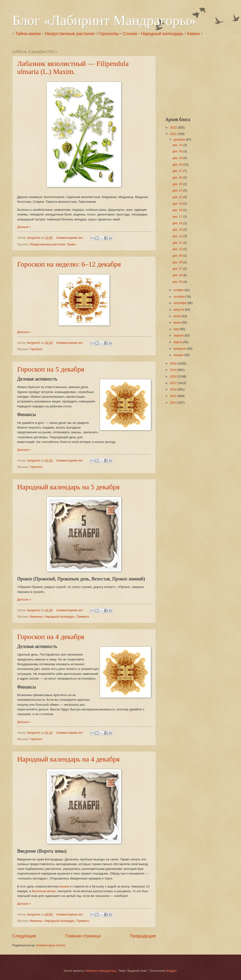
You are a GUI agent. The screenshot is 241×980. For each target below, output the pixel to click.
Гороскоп (36, 349)
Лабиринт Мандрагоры (101, 971)
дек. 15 (178, 229)
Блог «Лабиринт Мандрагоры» (104, 20)
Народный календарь (162, 34)
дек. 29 (178, 158)
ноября (179, 290)
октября (179, 297)
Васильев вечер (44, 891)
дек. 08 (178, 262)
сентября (180, 303)
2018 (174, 376)
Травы (71, 244)
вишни (64, 886)
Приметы (83, 617)
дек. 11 (178, 243)
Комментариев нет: (70, 238)
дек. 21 (178, 197)
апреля (179, 335)
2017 (174, 383)
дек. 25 (178, 184)
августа (179, 310)
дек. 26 (178, 177)
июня (178, 322)
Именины (36, 617)
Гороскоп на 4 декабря (51, 637)
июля (178, 316)
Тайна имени (28, 34)
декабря (180, 140)
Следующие (24, 936)
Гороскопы (108, 34)
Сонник (130, 34)
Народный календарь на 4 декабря (68, 759)
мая (177, 329)
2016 (174, 389)
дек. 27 (178, 171)
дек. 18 (178, 210)
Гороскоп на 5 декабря (51, 369)
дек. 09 (178, 256)
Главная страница (83, 936)
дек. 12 (178, 236)
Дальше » (24, 227)
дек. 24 (178, 190)
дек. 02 (178, 282)
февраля (180, 349)
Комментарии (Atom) (51, 945)
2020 (174, 363)
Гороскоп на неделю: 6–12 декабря (69, 264)
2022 (174, 128)
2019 (174, 370)
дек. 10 (178, 249)
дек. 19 (178, 204)
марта (178, 342)
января (179, 355)
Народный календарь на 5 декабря (68, 487)
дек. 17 (178, 217)
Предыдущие (143, 936)
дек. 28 (178, 164)
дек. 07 (178, 269)
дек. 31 (178, 145)
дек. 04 (178, 275)
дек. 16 (178, 223)
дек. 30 (178, 151)
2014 (174, 403)
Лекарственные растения (69, 34)
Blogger (171, 971)
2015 (174, 396)
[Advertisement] (195, 79)
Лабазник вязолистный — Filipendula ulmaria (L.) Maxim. (73, 67)
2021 (174, 134)
